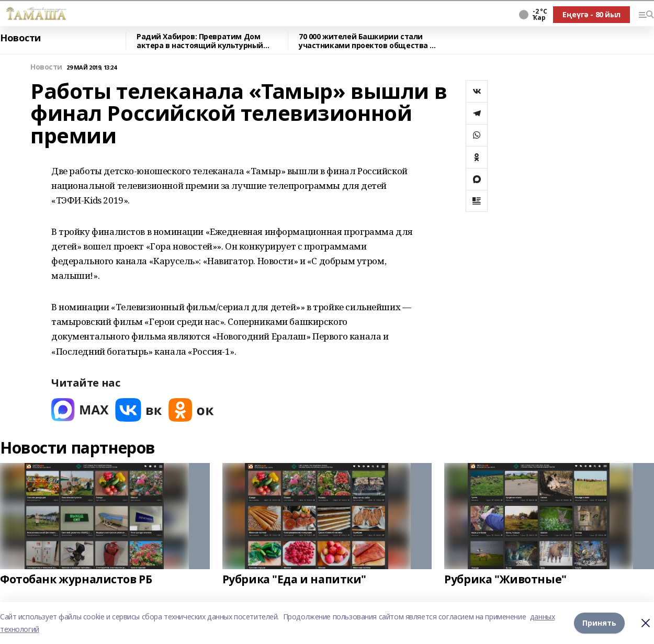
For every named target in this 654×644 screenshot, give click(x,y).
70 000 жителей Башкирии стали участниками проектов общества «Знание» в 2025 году (364, 41)
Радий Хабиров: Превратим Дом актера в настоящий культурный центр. (200, 41)
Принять (599, 623)
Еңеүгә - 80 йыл (591, 14)
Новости (20, 38)
